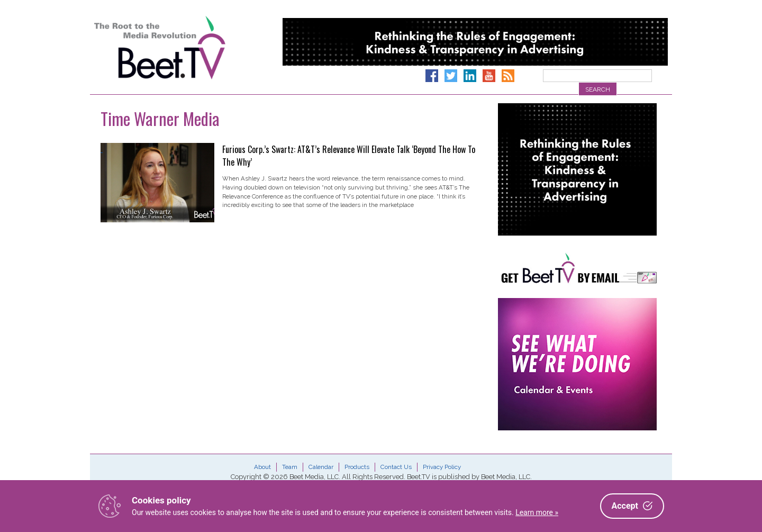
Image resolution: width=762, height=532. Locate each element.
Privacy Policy (442, 467)
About (262, 467)
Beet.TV (187, 48)
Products (357, 467)
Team (290, 467)
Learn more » (537, 512)
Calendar (321, 467)
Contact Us (396, 467)
